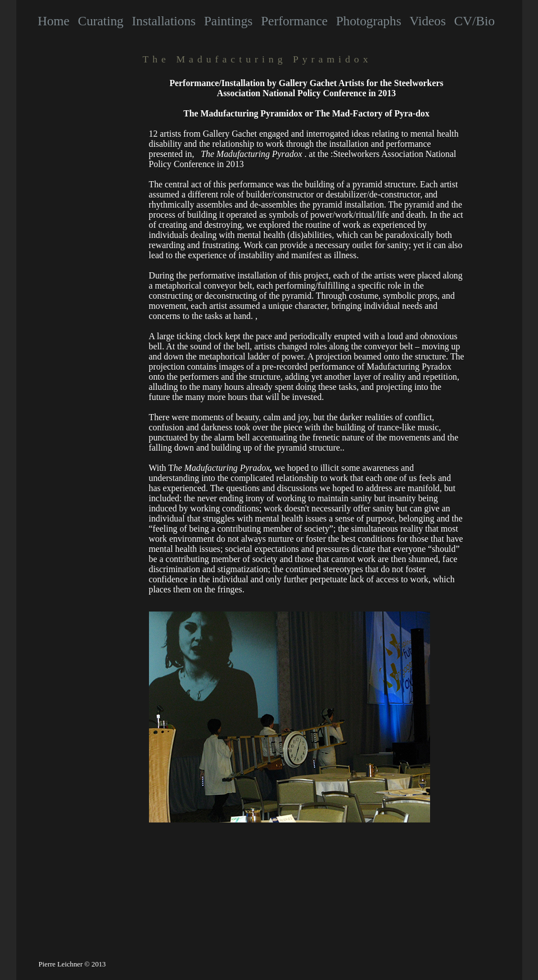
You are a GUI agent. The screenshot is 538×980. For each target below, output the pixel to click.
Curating (100, 21)
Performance (294, 21)
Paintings (228, 21)
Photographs (369, 21)
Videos (428, 21)
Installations (164, 21)
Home (54, 21)
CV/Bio (474, 21)
